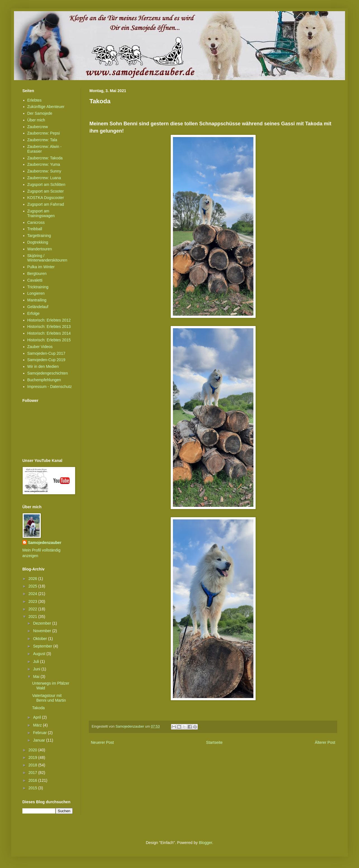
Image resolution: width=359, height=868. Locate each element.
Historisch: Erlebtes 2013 (49, 327)
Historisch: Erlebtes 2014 (49, 333)
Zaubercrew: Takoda (45, 158)
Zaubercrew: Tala (42, 140)
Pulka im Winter (41, 267)
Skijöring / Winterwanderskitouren (47, 258)
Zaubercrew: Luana (44, 178)
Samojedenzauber (45, 543)
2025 (33, 586)
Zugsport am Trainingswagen (41, 213)
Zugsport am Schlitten (46, 184)
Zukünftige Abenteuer (46, 107)
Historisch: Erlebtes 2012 (49, 320)
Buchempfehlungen (44, 380)
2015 (33, 788)
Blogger (205, 843)
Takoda (38, 708)
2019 (33, 757)
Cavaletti (35, 280)
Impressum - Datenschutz (50, 387)
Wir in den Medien (43, 366)
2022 (33, 609)
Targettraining (39, 236)
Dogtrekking (38, 242)
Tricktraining (38, 287)
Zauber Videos (40, 347)
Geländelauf (38, 307)
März (38, 725)
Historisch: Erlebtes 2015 (49, 340)
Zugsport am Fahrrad (46, 204)
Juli (36, 661)
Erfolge (34, 313)
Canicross (36, 222)
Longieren (36, 293)
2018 (33, 765)
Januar (40, 740)
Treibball (35, 229)
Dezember (42, 623)
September (43, 646)
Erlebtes (35, 100)
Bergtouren (37, 274)
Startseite (214, 742)
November (42, 631)
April (37, 717)
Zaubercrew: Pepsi (44, 133)
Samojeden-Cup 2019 (46, 360)
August (40, 654)
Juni (37, 669)
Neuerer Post (102, 742)
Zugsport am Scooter (46, 191)
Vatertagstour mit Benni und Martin (49, 698)
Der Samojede (40, 113)
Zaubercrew (38, 127)
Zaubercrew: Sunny (44, 171)
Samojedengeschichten (48, 373)
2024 (33, 594)
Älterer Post (325, 742)
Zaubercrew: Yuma (44, 164)
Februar (40, 733)
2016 (33, 780)
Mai (37, 677)
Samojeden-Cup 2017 (46, 353)
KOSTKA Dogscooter (46, 198)
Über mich (36, 120)
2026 (33, 579)
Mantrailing (37, 300)
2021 (33, 617)
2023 (33, 601)
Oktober (41, 639)
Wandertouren (40, 249)
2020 (33, 750)
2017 (33, 773)
